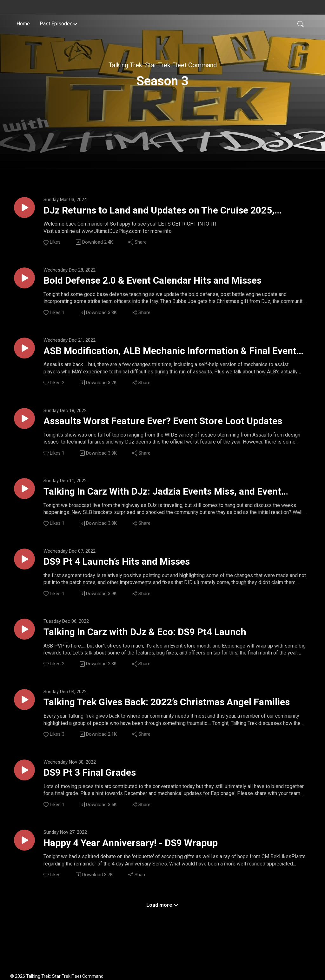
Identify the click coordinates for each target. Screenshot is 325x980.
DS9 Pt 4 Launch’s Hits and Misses (130, 573)
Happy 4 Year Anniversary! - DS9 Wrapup (146, 863)
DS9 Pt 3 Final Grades (98, 791)
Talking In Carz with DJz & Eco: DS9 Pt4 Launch (162, 646)
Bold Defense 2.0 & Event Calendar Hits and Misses (172, 284)
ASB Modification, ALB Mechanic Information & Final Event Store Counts (162, 357)
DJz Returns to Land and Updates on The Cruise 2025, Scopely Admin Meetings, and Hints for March (175, 212)
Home (23, 23)
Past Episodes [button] (56, 23)
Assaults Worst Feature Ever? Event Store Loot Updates (160, 429)
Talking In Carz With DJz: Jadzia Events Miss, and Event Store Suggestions (168, 502)
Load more (162, 926)
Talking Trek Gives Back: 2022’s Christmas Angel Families (166, 719)
